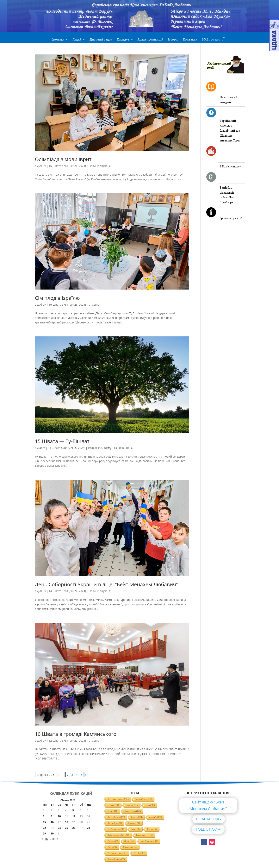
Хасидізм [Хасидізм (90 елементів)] (134, 823)
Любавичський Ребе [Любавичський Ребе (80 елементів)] (118, 835)
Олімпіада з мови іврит (63, 159)
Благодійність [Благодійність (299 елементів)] (144, 799)
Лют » (54, 839)
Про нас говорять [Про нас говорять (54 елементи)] (117, 853)
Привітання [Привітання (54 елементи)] (130, 847)
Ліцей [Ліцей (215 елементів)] (150, 805)
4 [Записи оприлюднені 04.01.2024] (66, 810)
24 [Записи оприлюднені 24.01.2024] (59, 828)
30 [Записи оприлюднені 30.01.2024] (52, 833)
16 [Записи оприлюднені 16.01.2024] (52, 822)
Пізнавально (121, 448)
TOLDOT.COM (208, 829)
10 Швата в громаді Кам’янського (76, 734)
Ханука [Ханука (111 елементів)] (137, 817)
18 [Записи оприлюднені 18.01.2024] (66, 822)
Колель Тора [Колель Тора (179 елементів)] (133, 811)
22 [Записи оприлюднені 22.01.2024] (44, 828)
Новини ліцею (98, 166)
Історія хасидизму (100, 448)
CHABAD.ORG (209, 819)
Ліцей (77, 40)
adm (42, 448)
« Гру (45, 839)
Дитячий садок (101, 40)
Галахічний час (230, 131)
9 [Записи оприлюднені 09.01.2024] (51, 816)
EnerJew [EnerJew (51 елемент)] (139, 853)
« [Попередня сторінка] (58, 775)
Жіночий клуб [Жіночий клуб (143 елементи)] (116, 817)
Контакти (190, 40)
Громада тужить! (231, 218)
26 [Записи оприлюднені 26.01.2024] (74, 828)
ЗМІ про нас (211, 40)
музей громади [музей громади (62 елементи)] (149, 841)
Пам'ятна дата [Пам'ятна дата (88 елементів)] (116, 829)
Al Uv (43, 166)
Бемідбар (226, 188)
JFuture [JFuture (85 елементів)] (152, 829)
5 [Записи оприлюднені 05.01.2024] (73, 810)
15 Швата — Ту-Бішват (62, 441)
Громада (58, 40)
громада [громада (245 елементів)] (132, 805)
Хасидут (123, 40)
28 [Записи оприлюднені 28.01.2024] (88, 828)
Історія (173, 40)
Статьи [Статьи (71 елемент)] (113, 841)
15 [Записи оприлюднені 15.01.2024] (44, 822)
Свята (96, 305)
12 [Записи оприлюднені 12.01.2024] (74, 816)
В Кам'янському (230, 166)
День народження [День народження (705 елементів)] (118, 799)
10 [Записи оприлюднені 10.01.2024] (59, 816)
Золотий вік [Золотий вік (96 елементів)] (115, 823)
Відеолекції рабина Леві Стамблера (227, 197)
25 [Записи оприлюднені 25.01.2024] (66, 828)
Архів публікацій (151, 40)
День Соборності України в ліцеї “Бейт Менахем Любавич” (106, 584)
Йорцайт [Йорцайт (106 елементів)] (155, 817)
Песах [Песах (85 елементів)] (136, 829)
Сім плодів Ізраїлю (57, 298)
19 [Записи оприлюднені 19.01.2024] (74, 822)
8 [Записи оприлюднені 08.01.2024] (44, 816)
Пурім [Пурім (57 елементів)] (112, 847)
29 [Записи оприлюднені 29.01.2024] (44, 833)
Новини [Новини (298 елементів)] (113, 805)
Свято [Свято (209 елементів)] (113, 811)
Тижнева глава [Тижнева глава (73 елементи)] (145, 835)
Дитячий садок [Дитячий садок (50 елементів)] (116, 859)
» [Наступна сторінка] (86, 775)
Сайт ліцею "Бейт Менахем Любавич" (208, 805)
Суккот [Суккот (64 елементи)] (129, 841)
